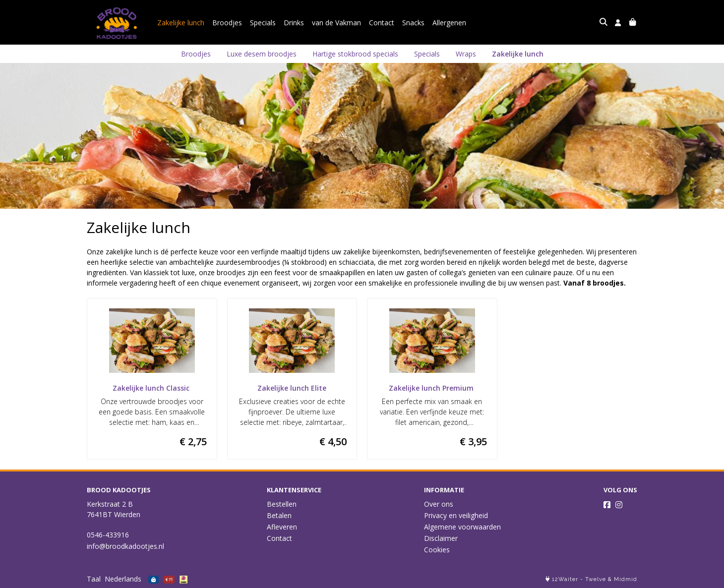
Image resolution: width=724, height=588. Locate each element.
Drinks (294, 23)
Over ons (439, 504)
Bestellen (282, 504)
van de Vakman (336, 23)
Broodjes (227, 23)
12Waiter (565, 579)
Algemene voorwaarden (462, 527)
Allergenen (449, 23)
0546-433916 (108, 535)
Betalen (279, 515)
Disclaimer (441, 538)
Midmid (626, 579)
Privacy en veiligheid (456, 515)
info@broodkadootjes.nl (125, 546)
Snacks (413, 23)
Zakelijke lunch (181, 23)
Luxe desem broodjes (262, 54)
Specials (263, 23)
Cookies (437, 550)
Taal (94, 579)
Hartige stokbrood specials (355, 54)
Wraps (466, 54)
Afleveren (282, 527)
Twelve (596, 579)
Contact (382, 23)
